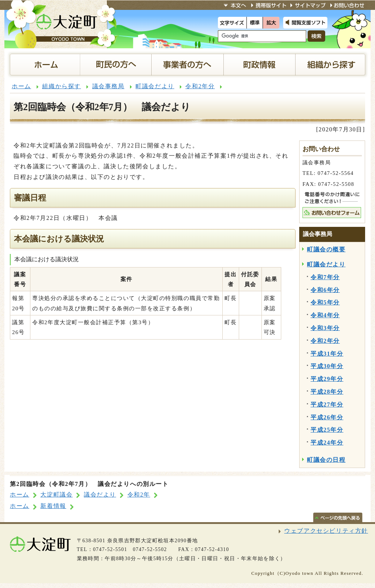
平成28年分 (327, 392)
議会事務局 (108, 86)
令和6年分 (325, 290)
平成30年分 (327, 366)
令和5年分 (325, 302)
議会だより (100, 495)
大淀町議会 (56, 495)
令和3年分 (325, 328)
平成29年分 (327, 379)
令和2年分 (200, 86)
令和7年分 (325, 277)
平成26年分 (327, 417)
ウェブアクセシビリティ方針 (326, 531)
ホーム (21, 86)
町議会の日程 (326, 460)
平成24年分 (327, 443)
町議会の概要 (326, 249)
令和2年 (139, 495)
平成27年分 (327, 405)
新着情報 (53, 506)
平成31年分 (327, 354)
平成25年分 (327, 430)
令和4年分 (325, 315)
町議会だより (155, 86)
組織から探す (62, 86)
